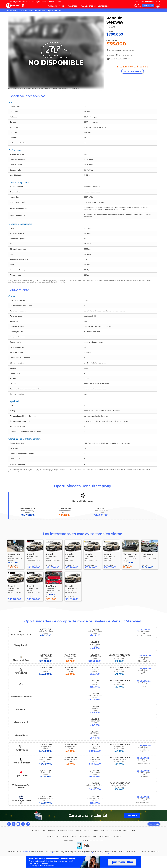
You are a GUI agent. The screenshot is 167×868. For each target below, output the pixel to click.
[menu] (158, 6)
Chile (57, 836)
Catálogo (53, 6)
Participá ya (132, 816)
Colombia (65, 836)
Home (9, 1)
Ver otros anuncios (133, 71)
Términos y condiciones (65, 830)
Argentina (17, 1)
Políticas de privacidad (83, 830)
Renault (42, 10)
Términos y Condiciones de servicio (88, 853)
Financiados (12, 10)
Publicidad (104, 830)
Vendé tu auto (148, 6)
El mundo (26, 1)
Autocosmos (26, 851)
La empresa (36, 830)
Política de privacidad (108, 853)
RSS (133, 830)
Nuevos (34, 10)
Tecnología (35, 1)
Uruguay (108, 836)
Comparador (103, 6)
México (94, 836)
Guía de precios (89, 6)
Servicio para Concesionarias (120, 830)
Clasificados (74, 6)
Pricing (96, 830)
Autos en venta (24, 10)
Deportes (44, 1)
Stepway (50, 10)
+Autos (58, 1)
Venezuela (117, 836)
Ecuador (74, 836)
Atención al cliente (49, 830)
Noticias (63, 6)
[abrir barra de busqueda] (136, 6)
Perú (101, 836)
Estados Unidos (84, 836)
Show (51, 1)
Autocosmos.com (57, 853)
